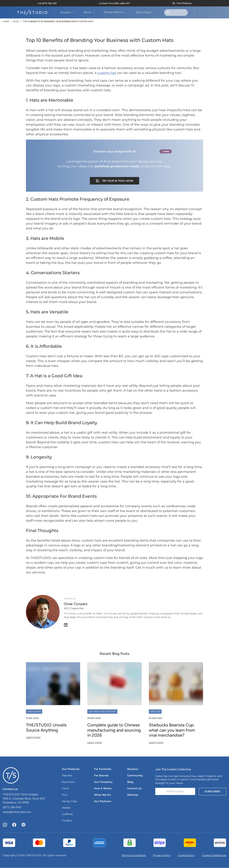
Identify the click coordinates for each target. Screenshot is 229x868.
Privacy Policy (162, 855)
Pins (65, 795)
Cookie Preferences (214, 855)
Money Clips (70, 801)
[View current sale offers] (115, 3)
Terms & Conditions (134, 855)
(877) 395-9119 (12, 807)
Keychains (68, 782)
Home (6, 21)
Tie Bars (67, 821)
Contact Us (134, 788)
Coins (65, 788)
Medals (66, 808)
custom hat (107, 73)
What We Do (103, 795)
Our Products (71, 769)
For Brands (101, 775)
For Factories (103, 769)
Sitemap (133, 795)
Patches (67, 775)
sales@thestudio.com (17, 812)
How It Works (103, 788)
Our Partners (103, 801)
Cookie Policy (186, 855)
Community (135, 775)
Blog (16, 21)
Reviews (133, 769)
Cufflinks (67, 814)
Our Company (103, 782)
